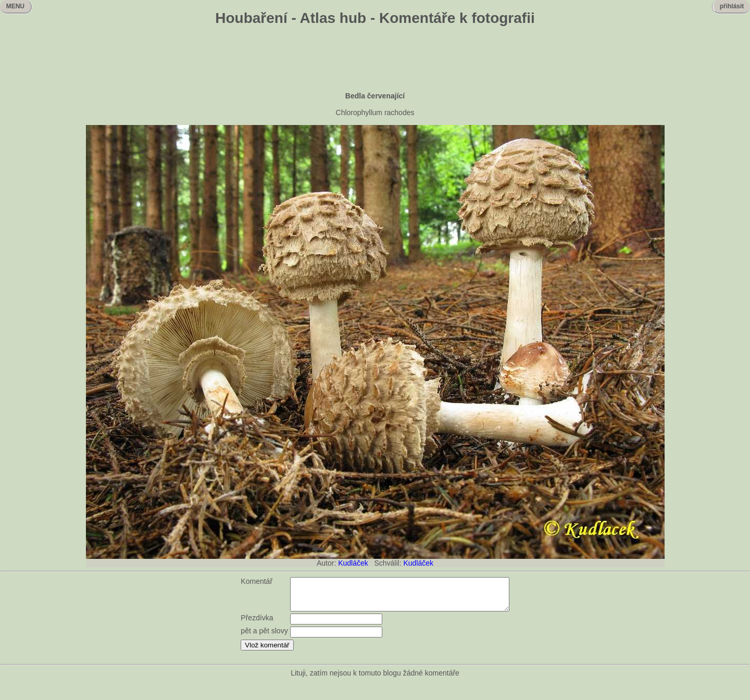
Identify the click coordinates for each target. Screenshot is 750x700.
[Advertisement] (375, 60)
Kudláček (353, 563)
